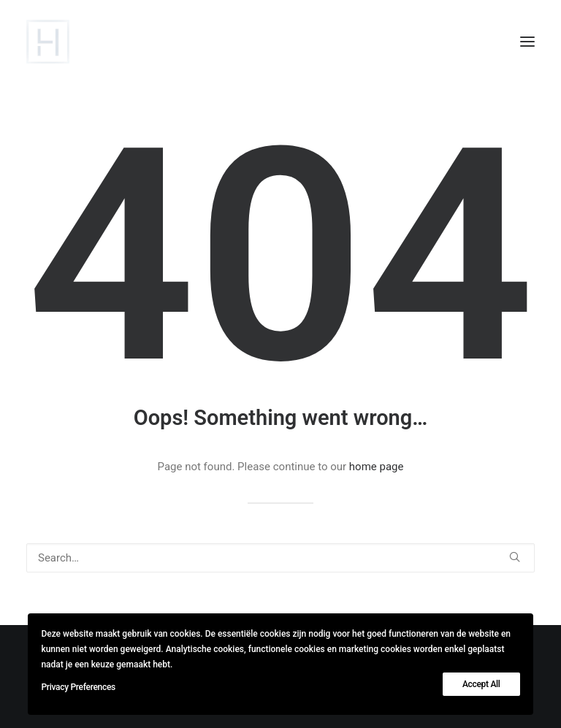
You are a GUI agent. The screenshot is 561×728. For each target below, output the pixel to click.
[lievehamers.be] (48, 42)
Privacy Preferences (78, 687)
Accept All (481, 684)
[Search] (280, 558)
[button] (527, 42)
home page (377, 467)
